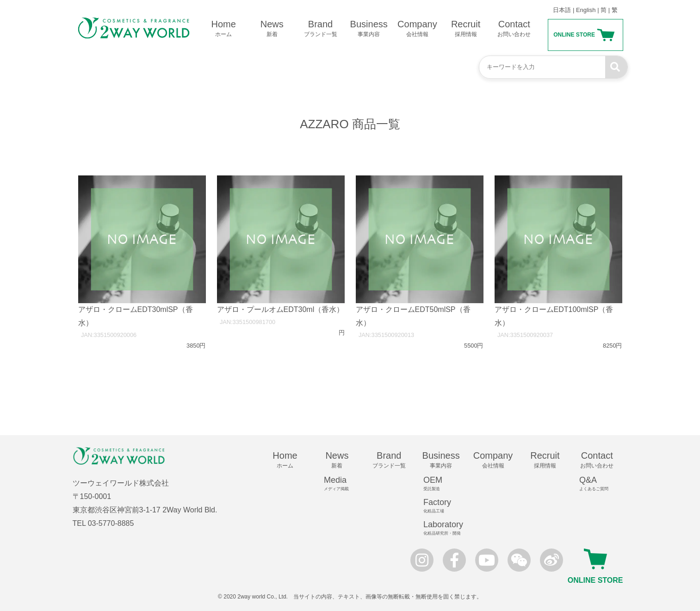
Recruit (466, 29)
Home (224, 29)
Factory (445, 506)
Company (418, 29)
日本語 (562, 10)
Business (369, 29)
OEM (445, 484)
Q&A (601, 484)
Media (341, 484)
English (586, 10)
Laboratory (445, 528)
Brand (320, 29)
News (272, 29)
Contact (514, 29)
